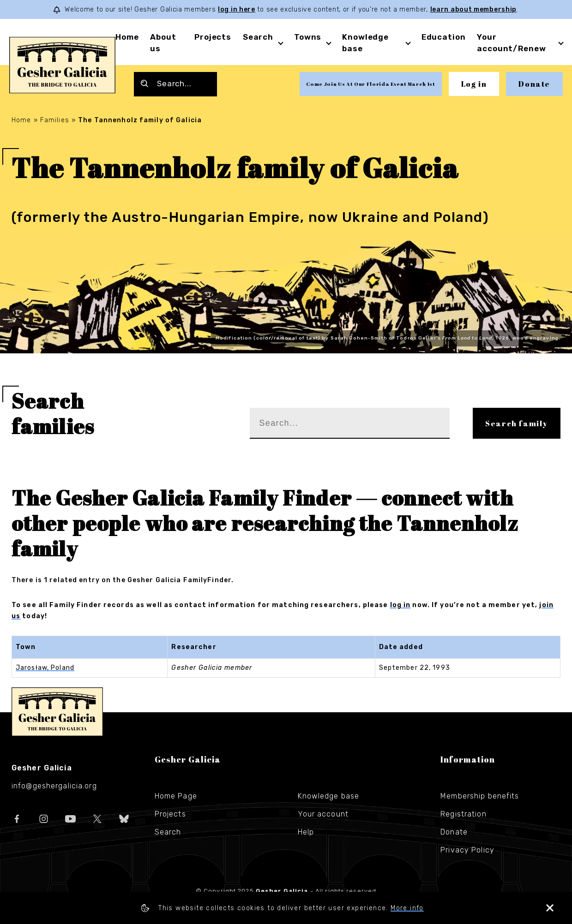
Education (444, 37)
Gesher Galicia (57, 712)
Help (306, 832)
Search (258, 37)
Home (127, 37)
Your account (323, 814)
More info (407, 908)
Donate (534, 84)
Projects (213, 37)
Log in (474, 84)
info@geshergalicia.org (54, 786)
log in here (237, 9)
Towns (308, 37)
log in (400, 605)
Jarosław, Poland (45, 668)
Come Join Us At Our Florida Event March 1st (370, 84)
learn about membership (473, 9)
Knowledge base (329, 796)
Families (55, 120)
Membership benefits (480, 796)
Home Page (176, 796)
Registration (463, 814)
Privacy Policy (467, 850)
